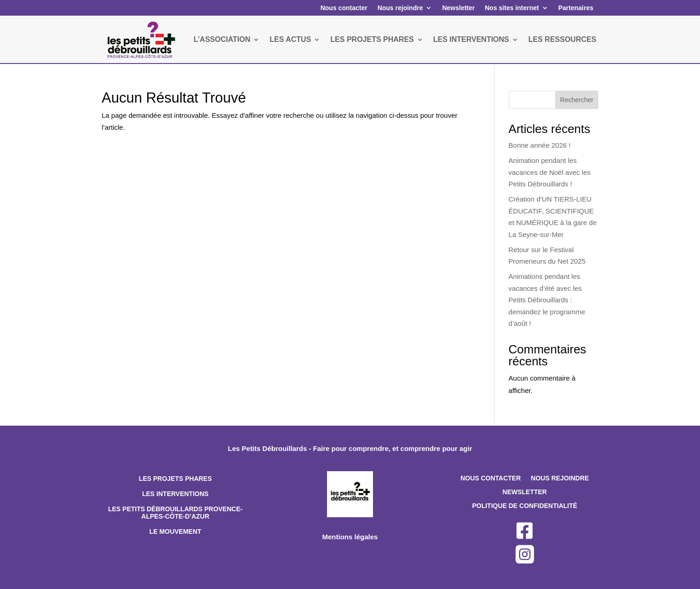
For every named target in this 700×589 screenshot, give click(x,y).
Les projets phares (175, 479)
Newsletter (458, 8)
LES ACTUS (290, 39)
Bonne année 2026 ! (540, 145)
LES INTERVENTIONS (471, 39)
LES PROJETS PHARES (372, 39)
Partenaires (576, 8)
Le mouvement (175, 531)
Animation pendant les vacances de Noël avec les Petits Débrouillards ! (550, 172)
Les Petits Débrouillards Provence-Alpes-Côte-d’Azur (175, 513)
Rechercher (577, 100)
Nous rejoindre (400, 8)
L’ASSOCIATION (222, 39)
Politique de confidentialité (525, 506)
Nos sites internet (512, 8)
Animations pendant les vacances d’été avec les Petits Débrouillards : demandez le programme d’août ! (547, 300)
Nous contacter (344, 8)
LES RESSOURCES (562, 39)
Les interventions (175, 494)
